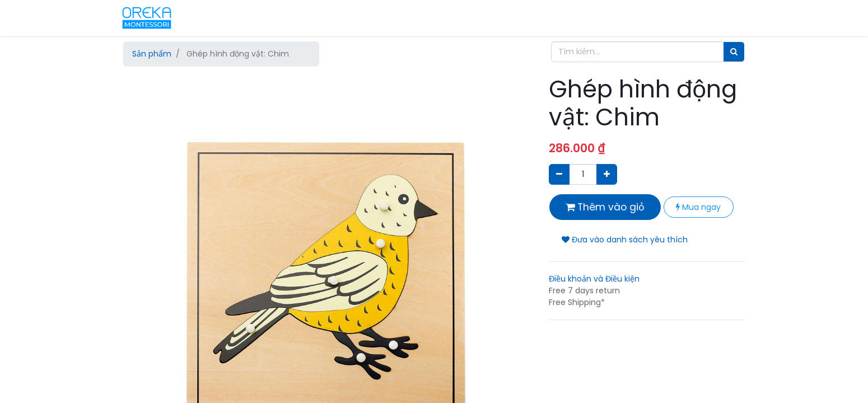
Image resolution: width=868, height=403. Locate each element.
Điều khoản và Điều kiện (594, 279)
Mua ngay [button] (698, 207)
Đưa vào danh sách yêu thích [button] (625, 240)
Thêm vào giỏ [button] (605, 207)
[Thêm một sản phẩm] (607, 174)
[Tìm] (734, 52)
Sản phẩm (152, 54)
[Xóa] (559, 174)
